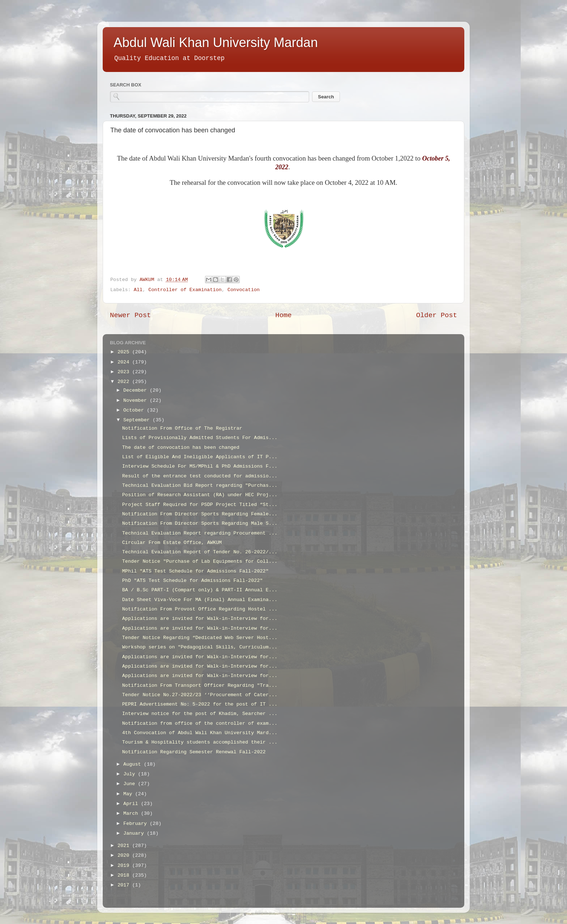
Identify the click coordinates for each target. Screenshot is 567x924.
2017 (125, 885)
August (134, 764)
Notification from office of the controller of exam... (200, 723)
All (138, 290)
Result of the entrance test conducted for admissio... (200, 476)
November (137, 401)
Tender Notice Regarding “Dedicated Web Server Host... (200, 638)
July (131, 774)
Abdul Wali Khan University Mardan (216, 42)
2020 (125, 855)
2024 (125, 362)
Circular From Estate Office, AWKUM (172, 543)
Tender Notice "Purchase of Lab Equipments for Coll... (200, 561)
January (135, 833)
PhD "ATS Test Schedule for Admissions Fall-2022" (193, 581)
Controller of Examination (185, 290)
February (137, 824)
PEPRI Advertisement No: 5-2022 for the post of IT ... (200, 704)
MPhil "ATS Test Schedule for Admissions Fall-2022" (195, 571)
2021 (125, 846)
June (131, 784)
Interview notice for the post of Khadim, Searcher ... (200, 714)
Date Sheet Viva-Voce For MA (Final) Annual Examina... (200, 600)
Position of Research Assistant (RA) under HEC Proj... (200, 495)
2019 (125, 866)
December (137, 390)
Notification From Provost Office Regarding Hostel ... (200, 609)
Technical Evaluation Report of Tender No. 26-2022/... (200, 552)
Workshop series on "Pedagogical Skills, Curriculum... (200, 647)
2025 (125, 352)
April (132, 804)
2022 (125, 382)
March (132, 814)
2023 (125, 372)
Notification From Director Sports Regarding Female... (200, 514)
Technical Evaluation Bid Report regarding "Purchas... (200, 486)
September (138, 420)
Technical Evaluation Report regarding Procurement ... (200, 533)
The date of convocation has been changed (181, 448)
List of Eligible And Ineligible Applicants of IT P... (200, 457)
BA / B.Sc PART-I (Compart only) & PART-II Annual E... (200, 590)
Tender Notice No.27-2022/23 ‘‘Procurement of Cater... (200, 695)
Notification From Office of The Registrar (182, 428)
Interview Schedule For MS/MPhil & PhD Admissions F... (200, 466)
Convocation (244, 290)
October (135, 410)
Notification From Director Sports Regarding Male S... (200, 523)
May (129, 794)
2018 (125, 875)
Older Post (437, 315)
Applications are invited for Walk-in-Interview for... (200, 619)
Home (283, 315)
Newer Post (130, 315)
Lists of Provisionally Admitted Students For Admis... (200, 438)
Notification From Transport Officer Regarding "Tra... (200, 685)
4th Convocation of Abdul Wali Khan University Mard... (200, 733)
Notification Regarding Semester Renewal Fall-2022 (194, 752)
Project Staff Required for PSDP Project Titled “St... (200, 505)
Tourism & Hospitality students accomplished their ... (200, 742)
